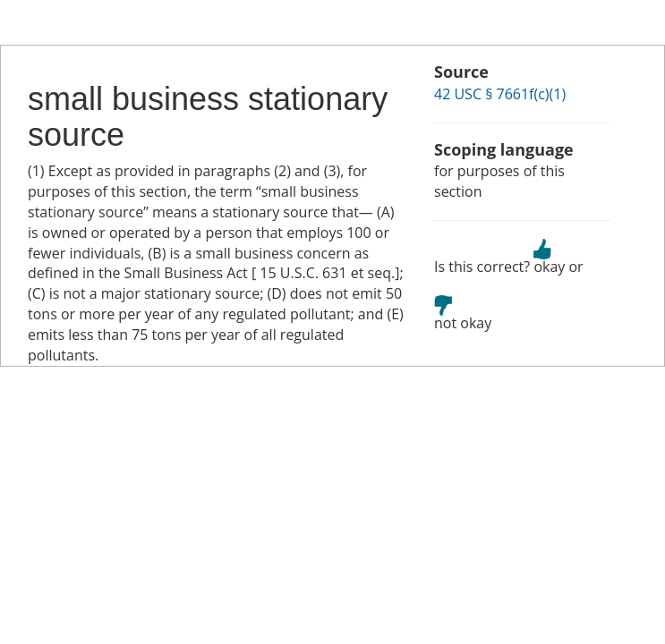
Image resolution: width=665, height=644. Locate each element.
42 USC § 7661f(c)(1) (500, 94)
